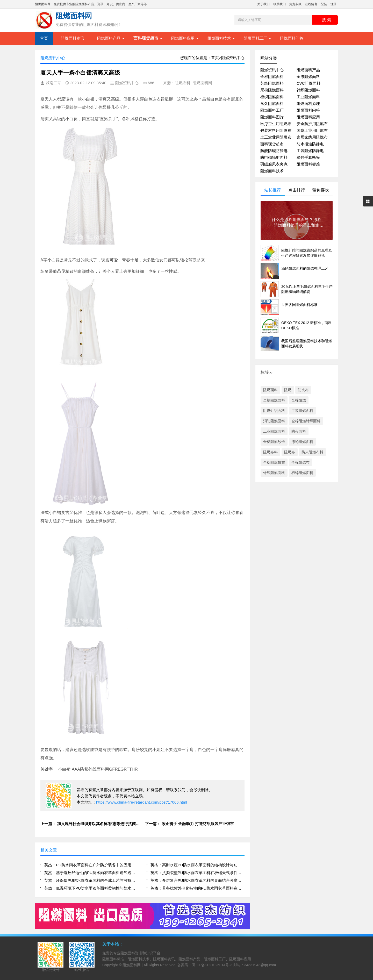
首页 (44, 38)
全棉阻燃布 (300, 462)
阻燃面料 (270, 390)
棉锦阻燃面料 (302, 473)
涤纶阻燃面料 (302, 442)
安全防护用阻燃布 (312, 124)
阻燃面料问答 (292, 38)
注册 (334, 4)
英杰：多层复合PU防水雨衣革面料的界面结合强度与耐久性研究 (198, 880)
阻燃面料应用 (183, 38)
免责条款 (295, 4)
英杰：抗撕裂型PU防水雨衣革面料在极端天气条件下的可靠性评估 (198, 873)
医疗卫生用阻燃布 (276, 124)
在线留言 (311, 4)
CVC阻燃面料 (309, 83)
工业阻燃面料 (308, 97)
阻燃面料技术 (219, 38)
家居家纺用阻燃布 (312, 137)
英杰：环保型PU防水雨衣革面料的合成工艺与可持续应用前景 (91, 880)
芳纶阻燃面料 (272, 83)
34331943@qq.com (260, 965)
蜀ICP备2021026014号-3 (212, 965)
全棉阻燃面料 (272, 77)
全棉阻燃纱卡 (274, 442)
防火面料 (299, 431)
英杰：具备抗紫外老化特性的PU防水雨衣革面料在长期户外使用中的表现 (198, 888)
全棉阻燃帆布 (274, 462)
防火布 (303, 390)
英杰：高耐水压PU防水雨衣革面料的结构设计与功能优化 (198, 865)
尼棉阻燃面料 (272, 90)
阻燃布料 (270, 452)
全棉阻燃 (299, 400)
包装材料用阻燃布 (276, 130)
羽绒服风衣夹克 (274, 164)
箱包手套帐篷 (308, 157)
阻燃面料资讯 (73, 38)
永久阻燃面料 (272, 103)
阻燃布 (290, 452)
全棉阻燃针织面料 (306, 421)
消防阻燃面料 (274, 421)
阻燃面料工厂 (255, 38)
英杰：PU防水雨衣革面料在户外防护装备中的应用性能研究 (91, 865)
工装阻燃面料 (302, 411)
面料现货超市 (272, 144)
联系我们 (279, 4)
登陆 (324, 4)
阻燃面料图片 (272, 117)
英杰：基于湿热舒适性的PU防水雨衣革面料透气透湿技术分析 (91, 873)
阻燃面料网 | (133, 965)
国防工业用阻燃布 (312, 130)
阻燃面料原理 (308, 103)
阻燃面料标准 (308, 164)
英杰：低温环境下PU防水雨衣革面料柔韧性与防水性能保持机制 (91, 888)
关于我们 (263, 4)
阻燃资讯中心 (272, 70)
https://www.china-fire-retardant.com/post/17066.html (142, 802)
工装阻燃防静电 (310, 151)
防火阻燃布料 (312, 452)
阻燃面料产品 (109, 38)
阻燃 (288, 390)
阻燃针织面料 (274, 411)
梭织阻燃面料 (272, 97)
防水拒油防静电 (310, 144)
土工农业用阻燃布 (276, 137)
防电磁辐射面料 (274, 157)
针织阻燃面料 (308, 90)
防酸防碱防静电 (274, 151)
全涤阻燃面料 (308, 77)
